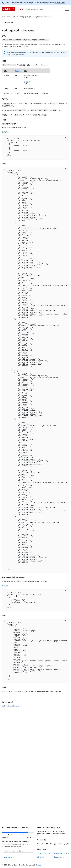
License (38, 865)
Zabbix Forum (59, 857)
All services (41, 857)
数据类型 (18, 71)
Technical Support (44, 853)
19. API (15, 17)
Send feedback (9, 857)
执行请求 (5, 131)
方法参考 (23, 17)
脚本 (30, 17)
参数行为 (27, 81)
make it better (60, 3)
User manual (7, 17)
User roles (20, 55)
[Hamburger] (67, 9)
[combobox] (44, 9)
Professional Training (62, 853)
